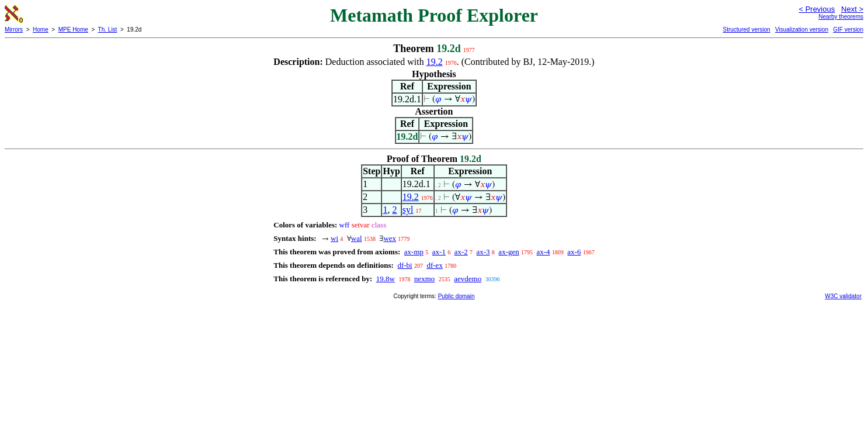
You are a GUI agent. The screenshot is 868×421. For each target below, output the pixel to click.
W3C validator (843, 296)
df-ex (434, 265)
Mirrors (14, 30)
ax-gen (508, 252)
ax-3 (483, 252)
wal (357, 238)
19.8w (386, 279)
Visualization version (802, 30)
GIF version (848, 30)
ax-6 (574, 252)
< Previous (817, 9)
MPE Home (73, 30)
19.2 (435, 62)
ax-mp (414, 252)
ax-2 (461, 252)
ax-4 (543, 252)
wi (334, 238)
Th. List (108, 30)
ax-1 (439, 252)
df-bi (405, 265)
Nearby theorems (841, 17)
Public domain (456, 296)
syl (408, 210)
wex (390, 238)
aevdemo (468, 279)
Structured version (746, 30)
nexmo (424, 279)
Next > (852, 9)
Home (41, 30)
